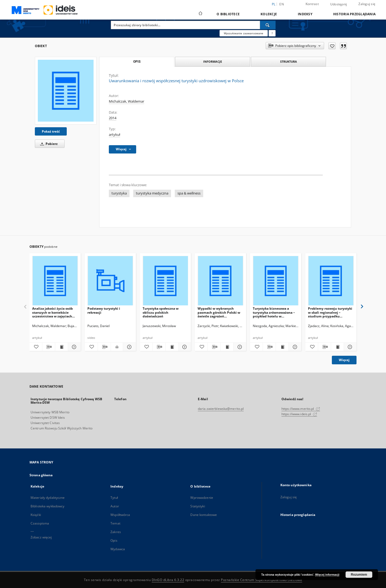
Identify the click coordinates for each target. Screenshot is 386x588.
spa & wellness (189, 193)
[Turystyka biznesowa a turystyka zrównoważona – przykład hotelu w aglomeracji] (276, 281)
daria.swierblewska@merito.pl (221, 409)
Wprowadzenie (202, 498)
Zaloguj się (367, 4)
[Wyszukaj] (268, 25)
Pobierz (48, 144)
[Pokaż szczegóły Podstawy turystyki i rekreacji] (129, 347)
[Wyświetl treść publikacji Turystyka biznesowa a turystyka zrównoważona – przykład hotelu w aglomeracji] (282, 347)
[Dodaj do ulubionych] (332, 46)
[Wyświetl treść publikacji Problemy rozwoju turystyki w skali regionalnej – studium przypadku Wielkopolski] (337, 347)
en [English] (282, 4)
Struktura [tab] (289, 61)
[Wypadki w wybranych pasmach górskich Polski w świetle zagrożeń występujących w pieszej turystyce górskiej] (220, 281)
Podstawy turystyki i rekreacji (104, 310)
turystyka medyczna (152, 193)
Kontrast (312, 4)
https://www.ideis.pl (299, 414)
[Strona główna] (200, 14)
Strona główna (41, 475)
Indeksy (305, 14)
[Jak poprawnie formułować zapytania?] (272, 33)
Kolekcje (269, 14)
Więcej (344, 360)
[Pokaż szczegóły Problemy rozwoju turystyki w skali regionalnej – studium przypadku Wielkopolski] (349, 347)
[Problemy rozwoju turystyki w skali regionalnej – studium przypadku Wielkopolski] (331, 281)
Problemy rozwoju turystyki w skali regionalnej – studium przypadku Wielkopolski (330, 312)
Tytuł (114, 498)
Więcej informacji (327, 575)
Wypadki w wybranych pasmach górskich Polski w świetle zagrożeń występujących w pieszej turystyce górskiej (219, 312)
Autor (115, 506)
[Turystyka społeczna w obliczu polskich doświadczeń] (166, 281)
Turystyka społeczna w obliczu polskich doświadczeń (161, 312)
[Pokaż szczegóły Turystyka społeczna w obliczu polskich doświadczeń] (184, 347)
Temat (115, 523)
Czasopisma (40, 523)
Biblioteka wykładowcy (48, 506)
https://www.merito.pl (301, 409)
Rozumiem (359, 575)
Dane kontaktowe (204, 515)
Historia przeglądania (354, 14)
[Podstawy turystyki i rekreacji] (110, 281)
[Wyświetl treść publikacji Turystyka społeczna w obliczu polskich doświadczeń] (172, 347)
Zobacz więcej (41, 537)
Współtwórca (120, 515)
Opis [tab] (137, 62)
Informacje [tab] (213, 61)
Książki (36, 515)
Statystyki (198, 506)
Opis (114, 540)
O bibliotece (228, 14)
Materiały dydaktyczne (48, 498)
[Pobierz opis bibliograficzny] (49, 347)
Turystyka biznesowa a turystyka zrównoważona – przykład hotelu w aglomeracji (274, 312)
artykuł (114, 135)
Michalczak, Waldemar (127, 101)
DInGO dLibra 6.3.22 (168, 580)
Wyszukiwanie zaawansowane (244, 33)
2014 (113, 118)
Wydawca (118, 549)
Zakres (116, 532)
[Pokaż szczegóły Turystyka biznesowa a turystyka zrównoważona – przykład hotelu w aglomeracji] (294, 347)
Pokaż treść (51, 131)
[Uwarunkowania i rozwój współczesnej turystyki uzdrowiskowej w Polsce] (66, 91)
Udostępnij (339, 4)
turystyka (119, 193)
